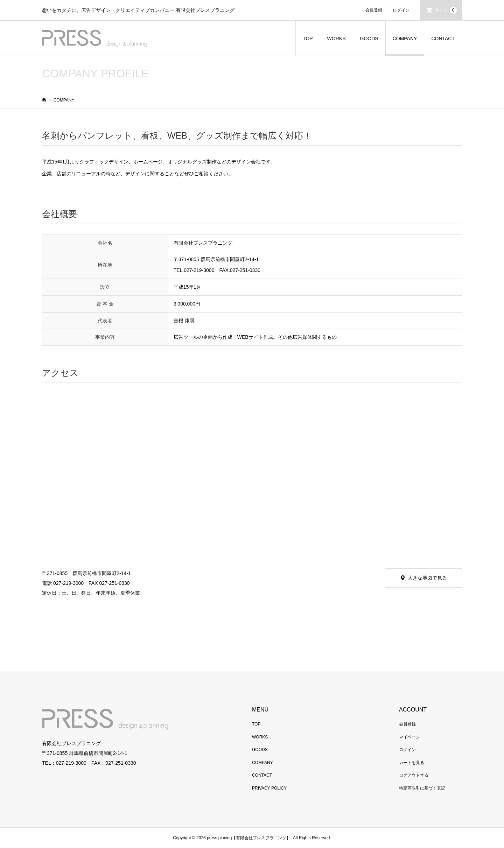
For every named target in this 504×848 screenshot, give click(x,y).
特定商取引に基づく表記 (422, 788)
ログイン (401, 10)
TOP (308, 38)
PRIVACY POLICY (269, 788)
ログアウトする (414, 775)
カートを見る (412, 763)
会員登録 (374, 10)
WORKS (337, 38)
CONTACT (443, 38)
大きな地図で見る (427, 578)
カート (446, 10)
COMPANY (405, 38)
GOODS (369, 38)
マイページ (409, 737)
